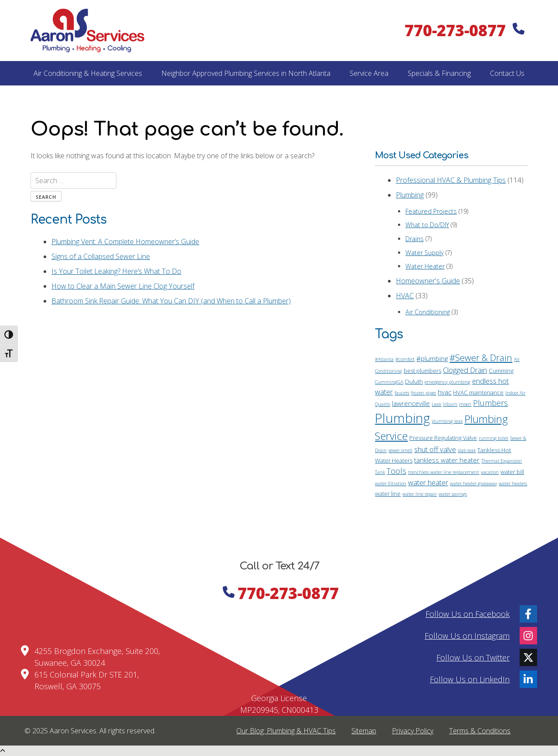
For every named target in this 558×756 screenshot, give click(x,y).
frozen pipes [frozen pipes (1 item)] (424, 393)
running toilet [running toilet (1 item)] (493, 438)
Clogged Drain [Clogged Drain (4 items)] (465, 370)
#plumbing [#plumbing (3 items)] (432, 358)
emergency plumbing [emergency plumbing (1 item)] (447, 382)
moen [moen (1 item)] (465, 404)
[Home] (87, 31)
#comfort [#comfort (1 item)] (405, 359)
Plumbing (410, 195)
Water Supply (425, 253)
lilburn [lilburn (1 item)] (450, 404)
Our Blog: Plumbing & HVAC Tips (286, 731)
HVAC (405, 296)
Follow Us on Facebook (468, 613)
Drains (415, 239)
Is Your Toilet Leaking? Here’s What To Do (116, 271)
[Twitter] (528, 657)
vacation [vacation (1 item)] (490, 472)
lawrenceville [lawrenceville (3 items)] (411, 403)
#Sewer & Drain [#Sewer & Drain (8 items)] (481, 358)
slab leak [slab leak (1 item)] (467, 450)
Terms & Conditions (480, 731)
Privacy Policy (413, 731)
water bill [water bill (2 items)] (512, 472)
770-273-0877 (464, 30)
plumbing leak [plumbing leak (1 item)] (447, 421)
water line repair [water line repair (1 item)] (420, 494)
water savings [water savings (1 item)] (453, 494)
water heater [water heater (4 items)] (428, 482)
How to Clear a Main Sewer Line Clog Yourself (123, 286)
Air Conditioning (428, 312)
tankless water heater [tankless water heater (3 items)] (447, 460)
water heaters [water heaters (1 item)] (513, 484)
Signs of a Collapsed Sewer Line (101, 256)
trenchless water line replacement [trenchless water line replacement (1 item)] (444, 472)
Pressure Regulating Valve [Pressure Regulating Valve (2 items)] (443, 438)
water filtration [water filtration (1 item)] (391, 484)
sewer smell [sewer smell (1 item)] (400, 450)
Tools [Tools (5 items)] (396, 471)
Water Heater (425, 266)
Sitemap (364, 731)
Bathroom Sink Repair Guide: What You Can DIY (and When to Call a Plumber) (171, 301)
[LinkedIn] (528, 679)
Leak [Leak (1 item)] (436, 404)
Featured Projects (431, 211)
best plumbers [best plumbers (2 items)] (422, 371)
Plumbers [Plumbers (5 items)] (490, 403)
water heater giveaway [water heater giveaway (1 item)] (473, 484)
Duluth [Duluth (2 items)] (414, 381)
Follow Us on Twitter (473, 657)
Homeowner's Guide (428, 281)
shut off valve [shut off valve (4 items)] (435, 449)
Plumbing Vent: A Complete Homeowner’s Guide (125, 242)
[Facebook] (528, 614)
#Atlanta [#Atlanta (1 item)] (384, 359)
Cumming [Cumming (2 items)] (501, 371)
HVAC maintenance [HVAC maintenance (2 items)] (478, 392)
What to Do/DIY (427, 225)
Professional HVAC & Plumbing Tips (451, 180)
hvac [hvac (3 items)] (444, 392)
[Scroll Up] (3, 751)
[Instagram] (528, 636)
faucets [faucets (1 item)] (402, 393)
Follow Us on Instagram (467, 635)
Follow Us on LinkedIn (470, 679)
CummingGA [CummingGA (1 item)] (389, 382)
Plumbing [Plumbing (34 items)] (402, 418)
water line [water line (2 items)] (388, 494)
